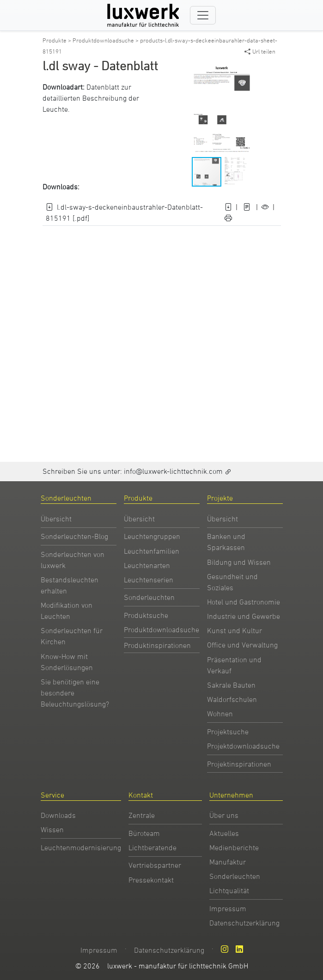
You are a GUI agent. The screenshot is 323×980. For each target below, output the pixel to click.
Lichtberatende (152, 847)
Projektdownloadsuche (243, 746)
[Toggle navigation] (203, 15)
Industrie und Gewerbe (244, 616)
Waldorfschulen (232, 699)
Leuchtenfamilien (152, 551)
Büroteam (144, 833)
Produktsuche (146, 615)
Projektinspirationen (239, 764)
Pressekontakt (151, 880)
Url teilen (260, 51)
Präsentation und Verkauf (234, 665)
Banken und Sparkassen (226, 542)
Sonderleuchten (149, 597)
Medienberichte (234, 847)
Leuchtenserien (149, 580)
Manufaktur (228, 862)
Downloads (58, 815)
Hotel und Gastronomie (244, 602)
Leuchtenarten (147, 565)
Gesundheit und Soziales (232, 582)
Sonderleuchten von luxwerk (73, 560)
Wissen (52, 829)
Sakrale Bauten (231, 685)
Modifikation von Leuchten (67, 611)
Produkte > (58, 40)
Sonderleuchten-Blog (74, 536)
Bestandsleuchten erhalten (70, 585)
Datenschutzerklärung (244, 923)
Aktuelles (224, 833)
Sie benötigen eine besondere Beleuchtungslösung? (75, 693)
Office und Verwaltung (242, 645)
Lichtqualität (229, 890)
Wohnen (220, 714)
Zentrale (142, 815)
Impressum (228, 908)
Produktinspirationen (157, 645)
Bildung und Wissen (239, 562)
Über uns (224, 815)
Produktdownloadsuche (161, 629)
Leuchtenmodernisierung (81, 847)
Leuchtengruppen (152, 536)
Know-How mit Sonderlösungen (67, 662)
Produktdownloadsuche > (106, 40)
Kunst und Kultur (235, 630)
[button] (261, 69)
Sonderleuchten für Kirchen (72, 636)
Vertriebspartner (155, 865)
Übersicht (56, 519)
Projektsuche (228, 732)
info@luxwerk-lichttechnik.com (173, 471)
